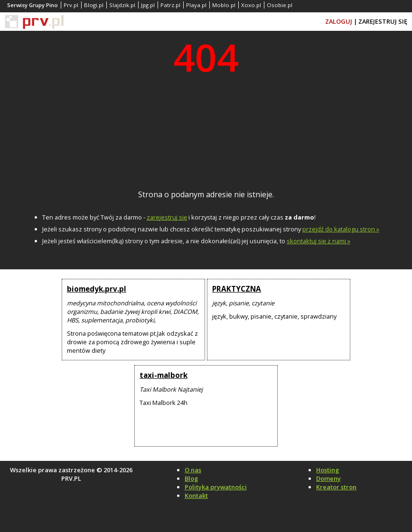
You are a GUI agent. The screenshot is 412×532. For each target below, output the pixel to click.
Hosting (328, 470)
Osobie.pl (280, 5)
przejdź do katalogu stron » (341, 229)
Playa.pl (196, 5)
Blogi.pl (94, 5)
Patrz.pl (170, 5)
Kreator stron (336, 487)
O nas (193, 470)
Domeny (328, 478)
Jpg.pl (148, 5)
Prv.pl (71, 5)
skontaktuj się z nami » (318, 241)
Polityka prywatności (216, 487)
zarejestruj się (167, 217)
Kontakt (196, 495)
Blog (191, 478)
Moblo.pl (224, 5)
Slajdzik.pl (122, 5)
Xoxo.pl (251, 5)
